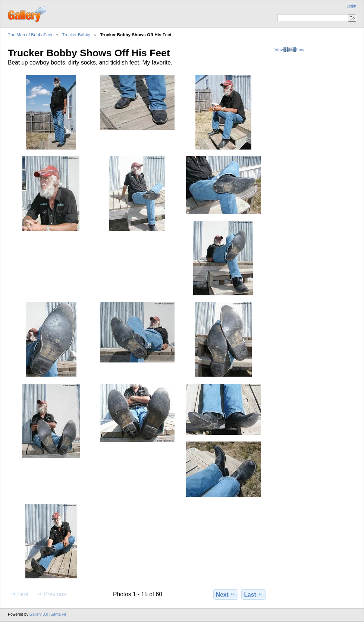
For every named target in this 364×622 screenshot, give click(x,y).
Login (352, 6)
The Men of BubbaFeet (30, 34)
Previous (51, 594)
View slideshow (289, 49)
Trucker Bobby (76, 34)
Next (226, 594)
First (19, 594)
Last (254, 594)
